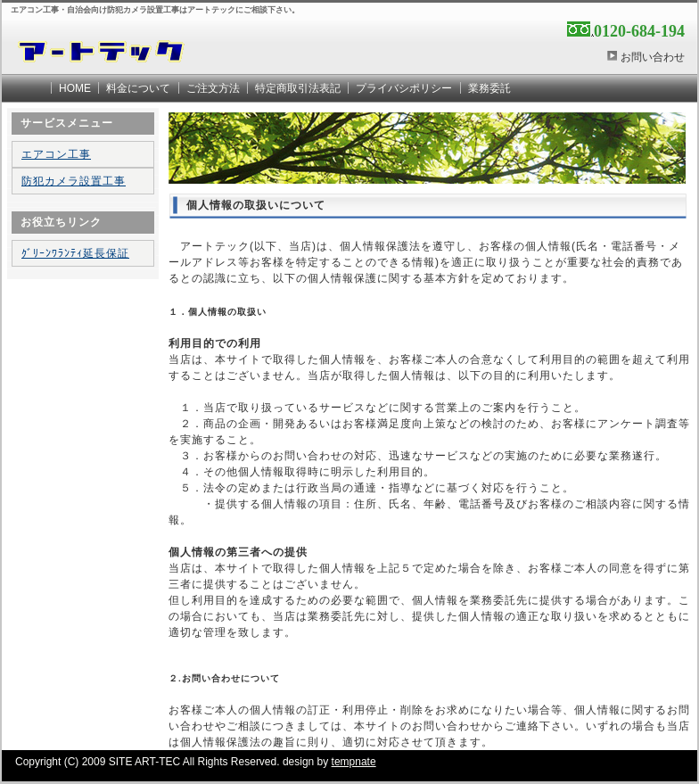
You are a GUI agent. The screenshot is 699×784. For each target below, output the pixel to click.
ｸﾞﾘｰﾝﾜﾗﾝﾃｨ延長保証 (75, 253)
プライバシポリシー (404, 88)
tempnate (354, 762)
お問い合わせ (653, 57)
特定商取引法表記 (298, 88)
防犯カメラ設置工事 (74, 181)
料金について (138, 88)
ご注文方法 (213, 88)
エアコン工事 (56, 154)
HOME (75, 88)
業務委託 (489, 88)
